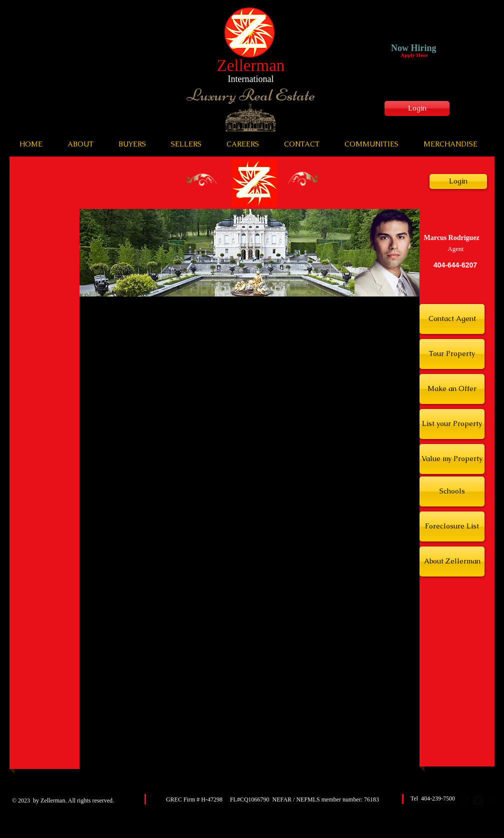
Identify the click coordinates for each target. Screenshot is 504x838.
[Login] (417, 108)
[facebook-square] (464, 800)
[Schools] (452, 491)
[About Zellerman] (452, 561)
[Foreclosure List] (452, 526)
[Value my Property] (452, 459)
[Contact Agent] (452, 319)
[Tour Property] (452, 354)
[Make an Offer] (452, 389)
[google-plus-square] (492, 800)
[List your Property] (452, 424)
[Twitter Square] (478, 800)
